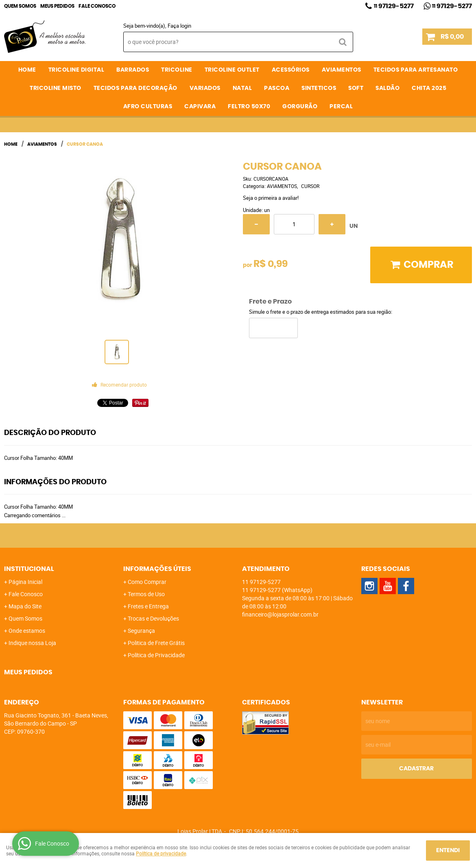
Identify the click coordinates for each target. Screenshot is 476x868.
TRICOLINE (177, 70)
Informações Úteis (157, 569)
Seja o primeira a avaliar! (271, 198)
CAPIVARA (200, 107)
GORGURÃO (300, 107)
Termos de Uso (146, 594)
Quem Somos (20, 6)
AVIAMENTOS (342, 70)
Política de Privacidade (156, 655)
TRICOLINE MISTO (56, 88)
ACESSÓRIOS (291, 70)
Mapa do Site (25, 606)
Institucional (29, 569)
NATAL (242, 88)
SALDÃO (388, 88)
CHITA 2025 (429, 88)
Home (27, 70)
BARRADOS (133, 70)
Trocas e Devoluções (153, 618)
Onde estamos (27, 631)
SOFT (356, 88)
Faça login (179, 26)
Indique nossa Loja (32, 643)
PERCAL (341, 107)
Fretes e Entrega (148, 606)
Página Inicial (25, 582)
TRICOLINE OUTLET (232, 70)
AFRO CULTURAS (148, 107)
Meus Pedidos (57, 6)
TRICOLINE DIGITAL (76, 70)
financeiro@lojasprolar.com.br (280, 614)
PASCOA (277, 88)
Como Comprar (147, 582)
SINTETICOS (319, 88)
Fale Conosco (97, 6)
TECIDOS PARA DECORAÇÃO (135, 88)
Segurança (141, 631)
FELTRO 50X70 (249, 107)
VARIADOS (205, 88)
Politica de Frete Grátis (156, 643)
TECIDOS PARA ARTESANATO (416, 70)
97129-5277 (394, 6)
